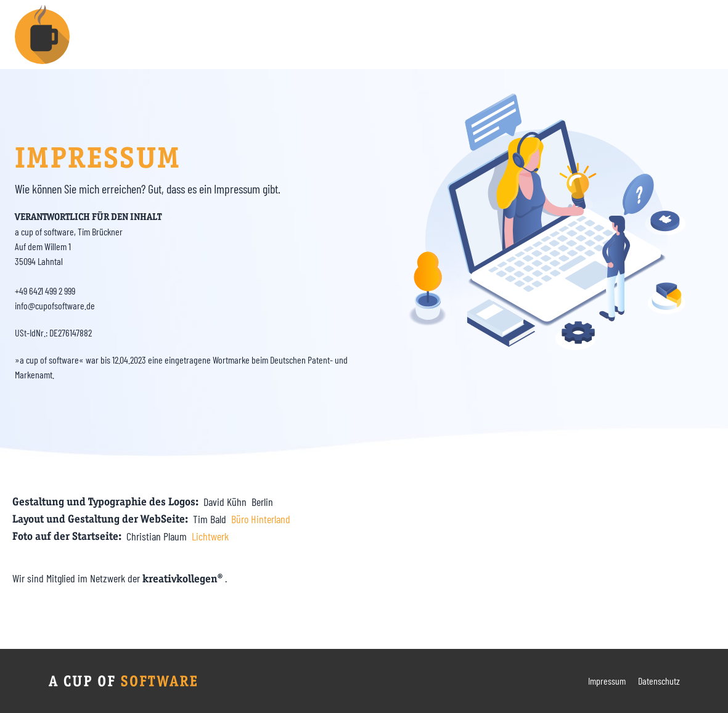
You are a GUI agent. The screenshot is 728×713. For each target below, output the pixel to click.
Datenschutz (659, 681)
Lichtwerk (210, 536)
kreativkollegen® (184, 579)
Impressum (607, 681)
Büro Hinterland (261, 519)
